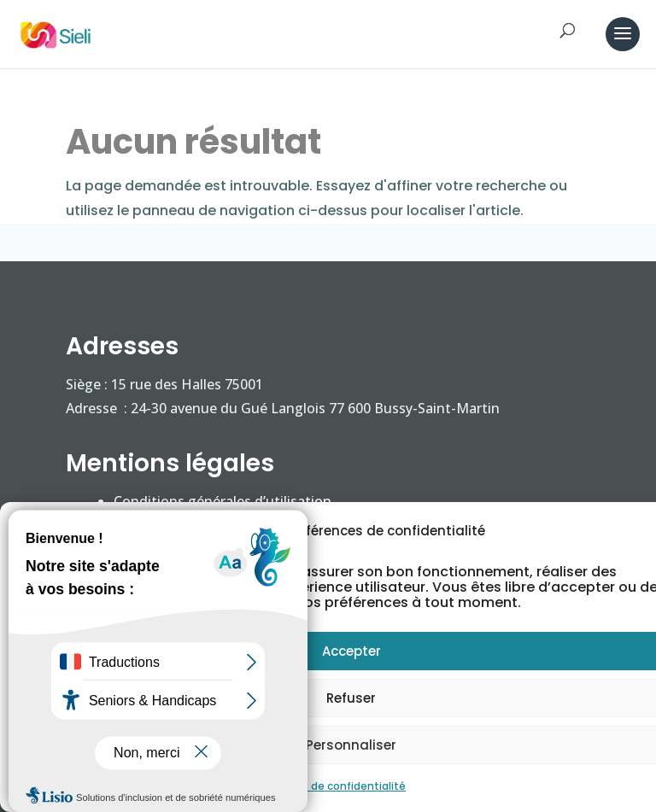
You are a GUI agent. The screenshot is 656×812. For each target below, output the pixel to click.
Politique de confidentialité (334, 786)
